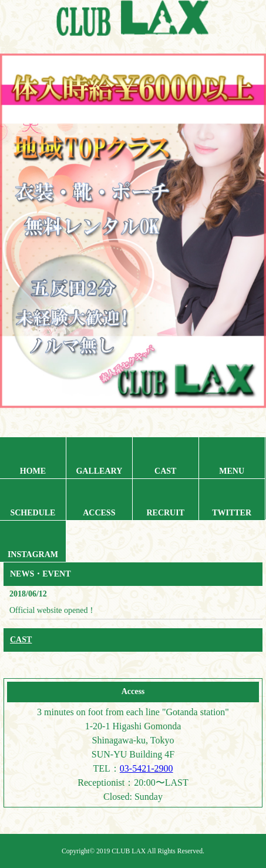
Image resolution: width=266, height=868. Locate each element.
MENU (232, 471)
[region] (133, 243)
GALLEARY (99, 471)
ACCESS (99, 513)
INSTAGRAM (33, 554)
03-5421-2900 (147, 768)
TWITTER (232, 513)
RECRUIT (165, 513)
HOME (33, 471)
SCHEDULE (33, 513)
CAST (165, 471)
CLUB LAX (129, 851)
